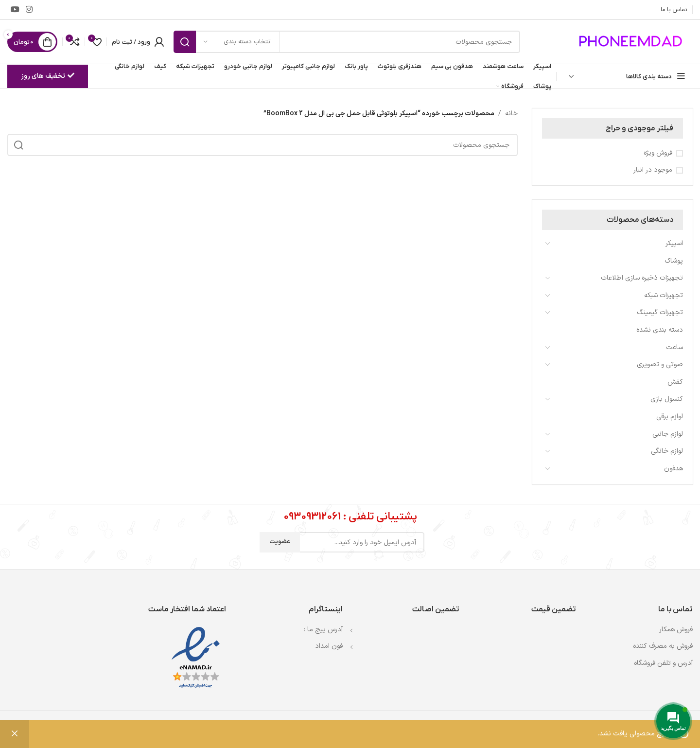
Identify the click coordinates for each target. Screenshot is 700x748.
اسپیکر (674, 243)
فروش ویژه (658, 153)
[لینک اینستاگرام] (29, 10)
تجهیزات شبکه (664, 295)
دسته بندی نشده (660, 330)
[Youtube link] (15, 10)
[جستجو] (347, 42)
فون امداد (329, 646)
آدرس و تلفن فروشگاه (663, 663)
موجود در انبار (653, 170)
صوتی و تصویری (660, 365)
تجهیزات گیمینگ (660, 312)
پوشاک (674, 261)
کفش (675, 382)
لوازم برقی (670, 417)
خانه (511, 114)
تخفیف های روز (48, 76)
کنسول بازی (667, 399)
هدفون (674, 469)
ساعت (674, 347)
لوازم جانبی (668, 434)
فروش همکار (676, 630)
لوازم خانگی (667, 451)
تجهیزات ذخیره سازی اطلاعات (642, 278)
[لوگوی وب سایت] (632, 42)
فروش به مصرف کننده (663, 646)
